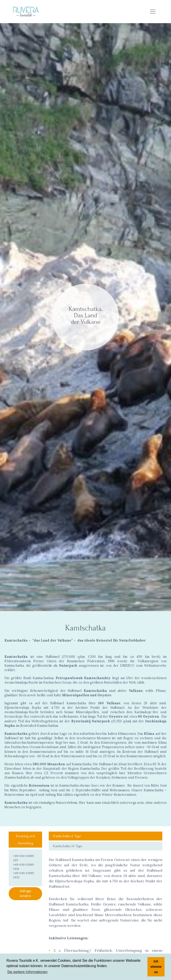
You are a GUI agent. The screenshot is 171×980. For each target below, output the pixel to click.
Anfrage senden (25, 893)
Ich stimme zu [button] (156, 967)
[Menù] (153, 12)
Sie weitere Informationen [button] (27, 972)
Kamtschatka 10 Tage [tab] (68, 846)
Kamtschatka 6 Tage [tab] (67, 836)
